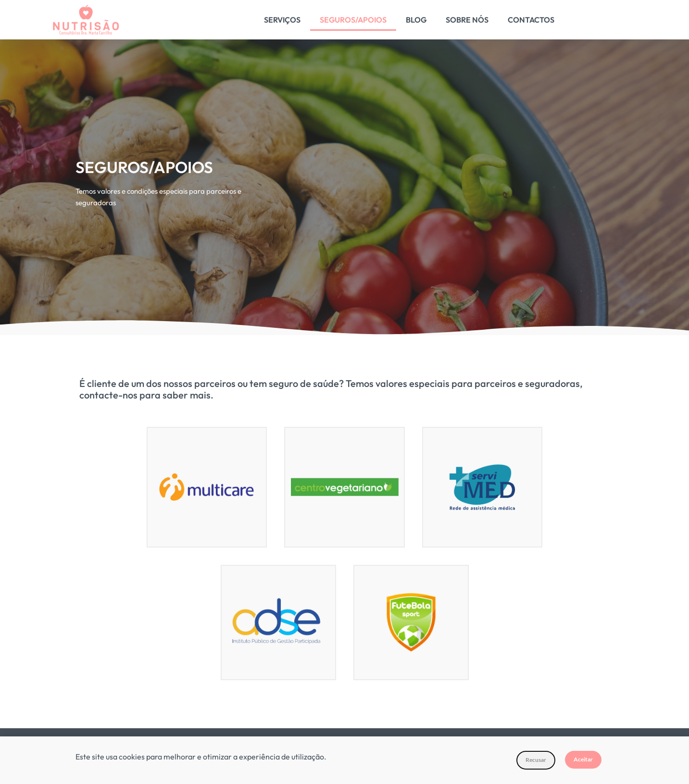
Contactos (531, 20)
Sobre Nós (467, 20)
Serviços (282, 20)
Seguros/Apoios (353, 20)
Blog (416, 20)
